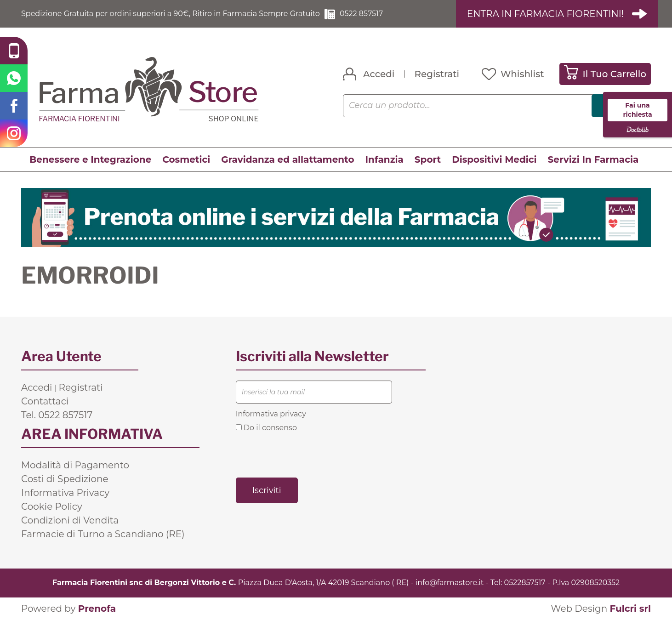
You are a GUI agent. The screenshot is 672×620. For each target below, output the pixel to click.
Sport (428, 159)
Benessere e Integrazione (90, 159)
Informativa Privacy (65, 493)
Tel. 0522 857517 (57, 415)
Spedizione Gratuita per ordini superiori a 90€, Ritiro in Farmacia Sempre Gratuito (171, 14)
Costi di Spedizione (65, 479)
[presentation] (306, 454)
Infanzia (384, 159)
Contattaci (45, 401)
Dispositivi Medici (494, 159)
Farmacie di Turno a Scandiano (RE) (103, 534)
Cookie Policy (52, 506)
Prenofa (97, 609)
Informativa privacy (271, 414)
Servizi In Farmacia (593, 159)
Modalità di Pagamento (75, 465)
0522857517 (525, 583)
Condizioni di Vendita (70, 520)
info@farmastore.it (450, 583)
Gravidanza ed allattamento (288, 159)
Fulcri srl (630, 609)
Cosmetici (186, 159)
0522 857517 (361, 14)
